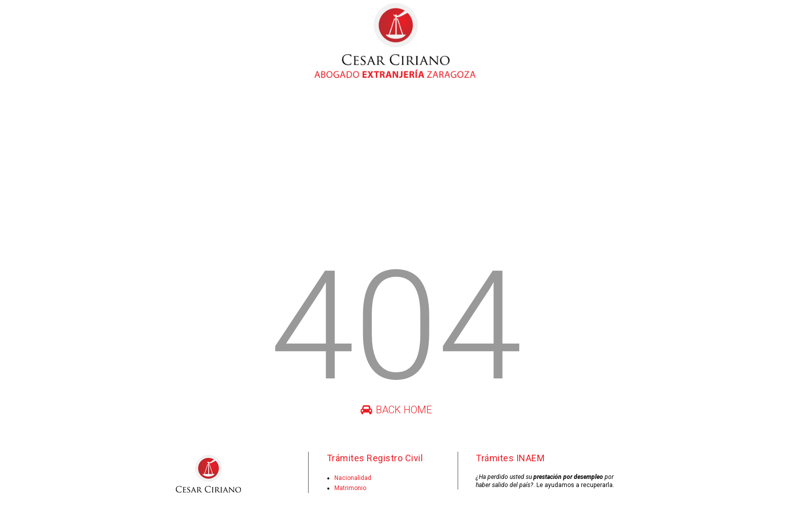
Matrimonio (350, 488)
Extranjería (252, 101)
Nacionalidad (353, 478)
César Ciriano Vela (185, 101)
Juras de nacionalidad (384, 101)
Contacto (543, 101)
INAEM (450, 101)
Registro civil (309, 101)
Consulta (494, 101)
